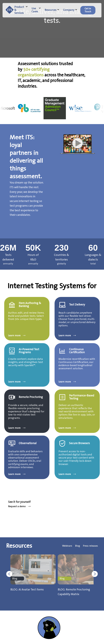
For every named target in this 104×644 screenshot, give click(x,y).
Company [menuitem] (70, 10)
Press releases (90, 546)
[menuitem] (88, 10)
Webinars (67, 546)
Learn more (17, 336)
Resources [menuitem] (52, 10)
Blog (77, 546)
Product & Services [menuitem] (21, 10)
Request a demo (20, 507)
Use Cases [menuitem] (36, 10)
